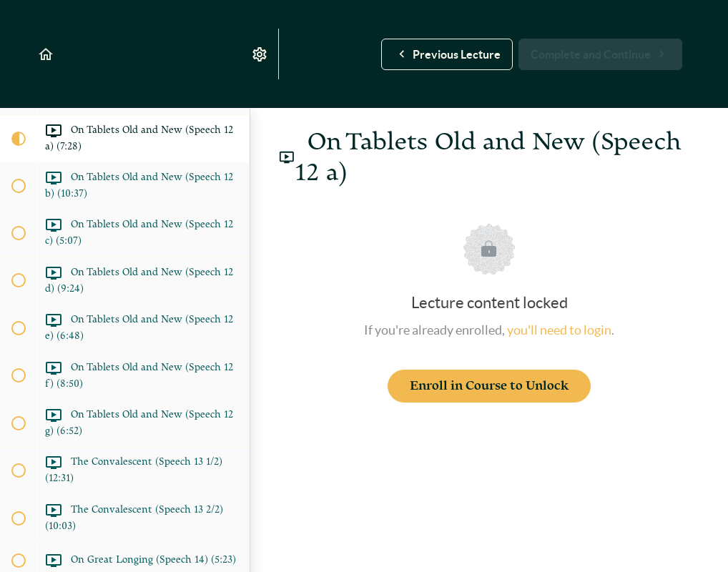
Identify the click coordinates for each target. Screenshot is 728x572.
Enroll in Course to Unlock (489, 386)
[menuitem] (260, 54)
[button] (46, 54)
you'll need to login (559, 330)
